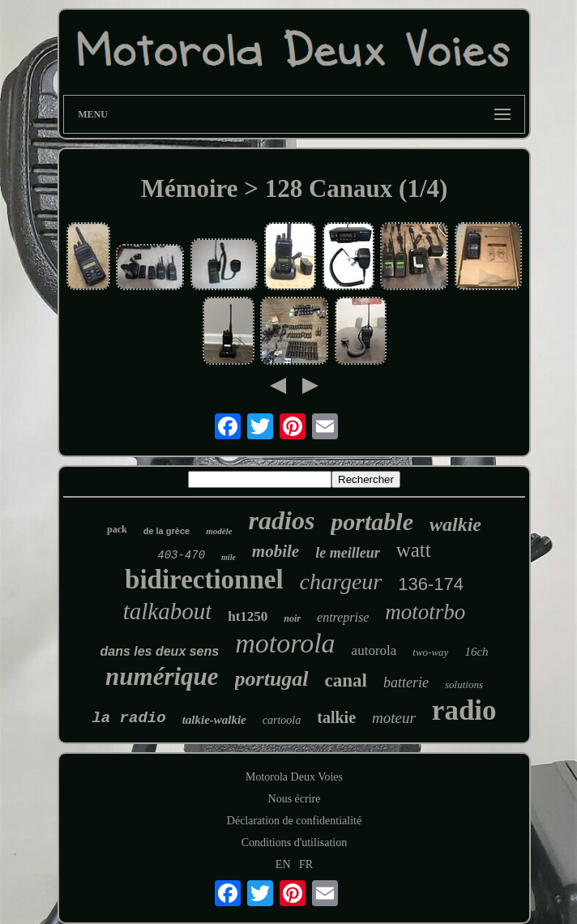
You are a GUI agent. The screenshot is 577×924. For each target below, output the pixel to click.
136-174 (431, 584)
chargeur (341, 582)
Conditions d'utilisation (294, 843)
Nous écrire (295, 799)
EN (283, 864)
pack (117, 529)
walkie (455, 524)
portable (372, 522)
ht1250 (248, 616)
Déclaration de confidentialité (294, 821)
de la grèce (167, 531)
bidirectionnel (204, 580)
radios (282, 520)
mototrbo (425, 612)
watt (414, 550)
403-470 (181, 555)
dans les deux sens (159, 651)
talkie (336, 717)
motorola (285, 643)
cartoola (282, 720)
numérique (162, 676)
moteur (394, 718)
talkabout (168, 611)
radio (464, 710)
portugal (272, 679)
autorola (374, 650)
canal (346, 680)
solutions (464, 684)
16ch (476, 652)
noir (292, 618)
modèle (219, 531)
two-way (430, 652)
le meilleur (348, 553)
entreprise (343, 617)
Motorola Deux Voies (294, 777)
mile (229, 557)
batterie (406, 682)
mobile (276, 551)
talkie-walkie (214, 720)
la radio (128, 718)
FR (306, 864)
